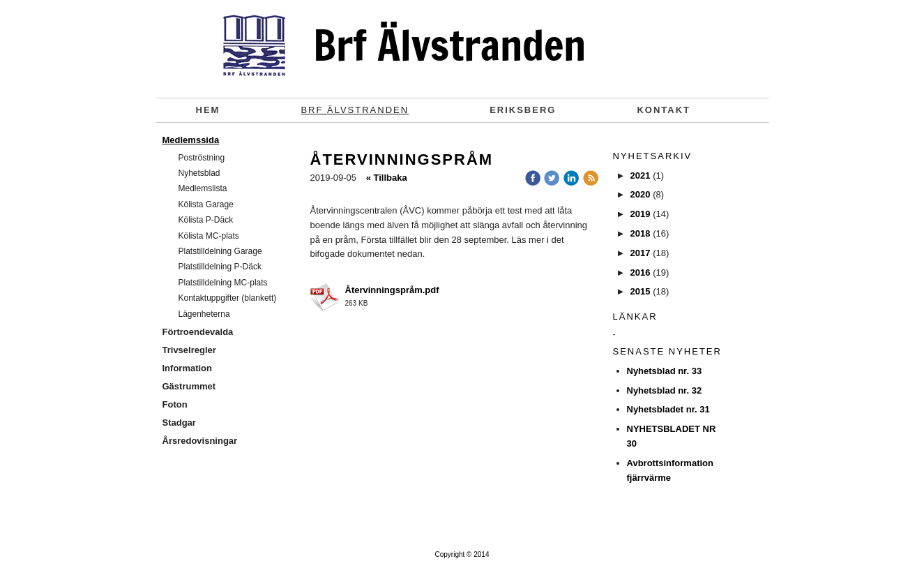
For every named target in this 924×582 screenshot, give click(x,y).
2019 (641, 214)
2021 (641, 176)
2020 (641, 194)
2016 (641, 273)
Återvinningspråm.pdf (392, 290)
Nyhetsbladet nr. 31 (668, 409)
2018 (641, 233)
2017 (641, 253)
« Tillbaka (387, 178)
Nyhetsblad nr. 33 (665, 371)
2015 (641, 291)
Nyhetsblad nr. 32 (665, 390)
